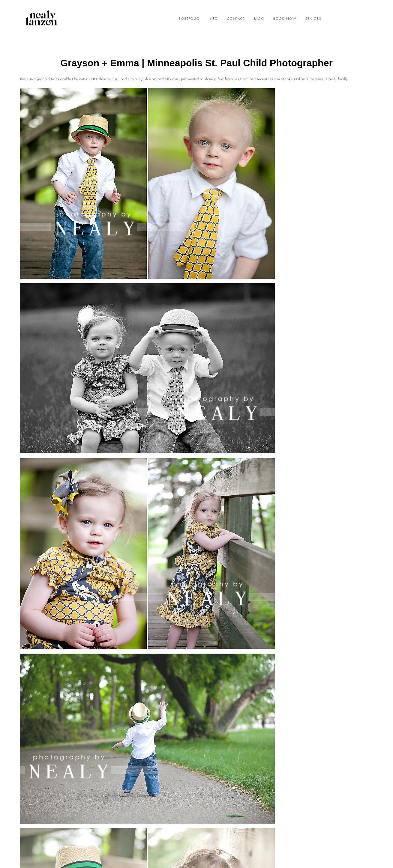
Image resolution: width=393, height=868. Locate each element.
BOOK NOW (285, 19)
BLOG (259, 19)
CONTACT (236, 19)
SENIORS (313, 19)
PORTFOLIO (189, 19)
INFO (213, 19)
